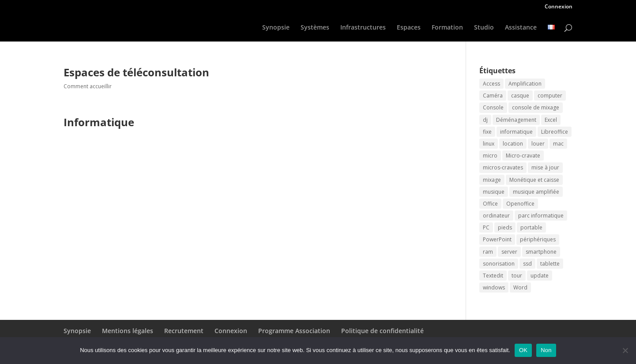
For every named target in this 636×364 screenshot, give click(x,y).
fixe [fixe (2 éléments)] (487, 132)
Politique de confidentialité (382, 331)
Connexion (559, 7)
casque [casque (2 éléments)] (520, 96)
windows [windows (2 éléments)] (494, 287)
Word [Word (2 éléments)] (520, 287)
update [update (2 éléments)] (540, 276)
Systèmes (315, 28)
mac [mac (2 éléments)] (558, 144)
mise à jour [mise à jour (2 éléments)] (545, 167)
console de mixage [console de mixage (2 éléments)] (536, 107)
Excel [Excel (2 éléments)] (551, 120)
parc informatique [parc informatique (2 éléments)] (541, 216)
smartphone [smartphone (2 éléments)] (541, 252)
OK (523, 350)
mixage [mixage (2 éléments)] (492, 180)
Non (546, 350)
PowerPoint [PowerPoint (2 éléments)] (497, 239)
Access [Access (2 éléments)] (491, 84)
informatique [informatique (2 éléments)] (516, 132)
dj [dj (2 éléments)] (485, 120)
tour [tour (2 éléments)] (517, 276)
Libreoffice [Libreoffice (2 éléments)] (555, 132)
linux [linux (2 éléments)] (489, 144)
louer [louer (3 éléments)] (538, 144)
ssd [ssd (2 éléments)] (527, 264)
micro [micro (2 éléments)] (490, 156)
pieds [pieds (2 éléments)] (505, 227)
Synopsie (276, 28)
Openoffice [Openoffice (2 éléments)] (520, 204)
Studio (484, 28)
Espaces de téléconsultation (136, 72)
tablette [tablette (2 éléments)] (550, 264)
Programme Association (294, 331)
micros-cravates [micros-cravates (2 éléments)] (503, 167)
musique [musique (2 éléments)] (494, 192)
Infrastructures (363, 28)
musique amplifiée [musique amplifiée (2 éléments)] (536, 192)
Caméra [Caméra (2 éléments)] (493, 96)
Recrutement (184, 331)
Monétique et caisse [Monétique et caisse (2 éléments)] (534, 180)
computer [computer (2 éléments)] (550, 96)
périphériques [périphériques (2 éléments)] (538, 239)
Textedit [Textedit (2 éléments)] (493, 276)
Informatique (99, 122)
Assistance (521, 28)
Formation (447, 28)
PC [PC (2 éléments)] (486, 227)
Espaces (409, 28)
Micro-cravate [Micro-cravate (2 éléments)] (523, 156)
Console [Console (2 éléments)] (493, 107)
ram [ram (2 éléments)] (488, 252)
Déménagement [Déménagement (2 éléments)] (516, 120)
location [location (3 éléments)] (513, 144)
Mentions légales (128, 331)
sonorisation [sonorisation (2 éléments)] (499, 264)
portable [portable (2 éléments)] (531, 227)
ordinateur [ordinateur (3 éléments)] (496, 216)
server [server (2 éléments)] (509, 252)
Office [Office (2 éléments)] (490, 204)
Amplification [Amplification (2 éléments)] (525, 84)
